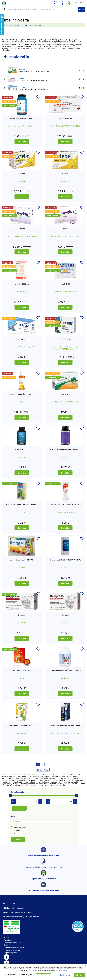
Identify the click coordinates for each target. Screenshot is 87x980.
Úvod (5, 25)
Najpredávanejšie (20, 827)
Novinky (17, 830)
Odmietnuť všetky (66, 975)
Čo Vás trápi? (19, 25)
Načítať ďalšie (43, 770)
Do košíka (22, 141)
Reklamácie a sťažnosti (13, 950)
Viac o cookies (62, 970)
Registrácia (8, 940)
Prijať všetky (80, 975)
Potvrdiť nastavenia (44, 975)
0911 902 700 (9, 904)
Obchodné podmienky (13, 942)
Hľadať (81, 9)
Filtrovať (18, 840)
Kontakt (7, 937)
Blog (6, 935)
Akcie (16, 833)
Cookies (7, 945)
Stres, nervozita (34, 25)
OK (19, 808)
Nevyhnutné (11, 975)
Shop (11, 25)
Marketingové (27, 975)
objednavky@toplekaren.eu (14, 908)
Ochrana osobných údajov (14, 948)
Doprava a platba (11, 953)
